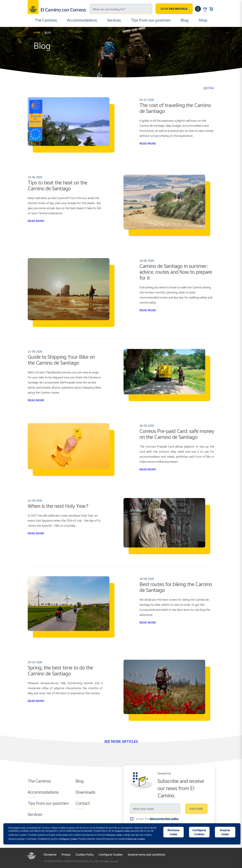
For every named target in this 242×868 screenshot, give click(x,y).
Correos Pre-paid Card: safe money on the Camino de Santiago (177, 434)
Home (37, 33)
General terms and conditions (146, 855)
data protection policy (164, 819)
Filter (209, 88)
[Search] (121, 9)
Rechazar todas (174, 832)
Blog (185, 20)
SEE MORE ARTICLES (121, 741)
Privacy (66, 855)
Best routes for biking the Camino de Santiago (176, 587)
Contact (83, 803)
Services (114, 20)
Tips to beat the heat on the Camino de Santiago (58, 185)
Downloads (86, 792)
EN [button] (205, 8)
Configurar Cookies (111, 855)
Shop (203, 20)
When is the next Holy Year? (58, 506)
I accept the (156, 819)
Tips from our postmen (151, 20)
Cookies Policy (85, 855)
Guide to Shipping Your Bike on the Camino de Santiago (61, 360)
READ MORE (148, 143)
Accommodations (82, 20)
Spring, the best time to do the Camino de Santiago (60, 671)
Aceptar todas (225, 832)
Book (174, 9)
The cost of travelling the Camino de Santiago (175, 108)
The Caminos (46, 20)
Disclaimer (50, 855)
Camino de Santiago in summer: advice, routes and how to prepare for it (176, 272)
